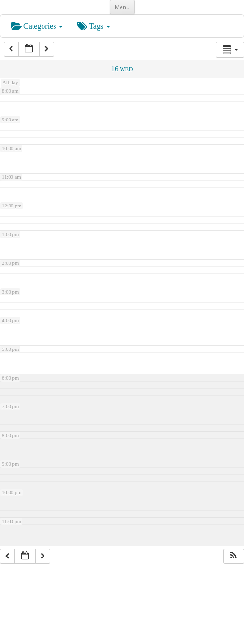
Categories (37, 26)
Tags (94, 26)
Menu (122, 7)
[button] (233, 557)
